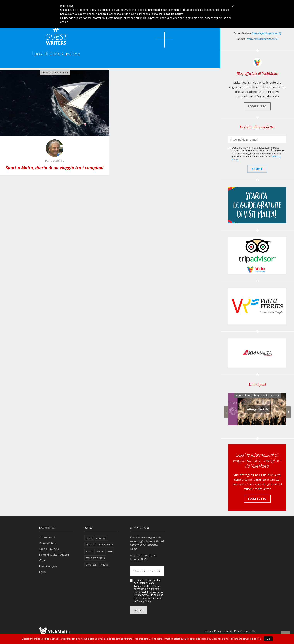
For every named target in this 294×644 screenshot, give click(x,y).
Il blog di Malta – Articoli (54, 555)
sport (89, 551)
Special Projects (49, 549)
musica (104, 565)
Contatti (250, 631)
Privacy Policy (144, 601)
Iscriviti (257, 169)
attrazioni (101, 538)
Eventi (43, 572)
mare (110, 551)
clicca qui (205, 639)
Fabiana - (257, 39)
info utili (90, 545)
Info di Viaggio (48, 566)
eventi (89, 538)
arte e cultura (106, 545)
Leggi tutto (257, 106)
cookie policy (174, 14)
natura (99, 551)
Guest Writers (47, 543)
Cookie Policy (233, 631)
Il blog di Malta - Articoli (55, 73)
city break (91, 565)
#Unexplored (244, 395)
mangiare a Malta (95, 558)
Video (42, 560)
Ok (268, 639)
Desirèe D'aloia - (257, 33)
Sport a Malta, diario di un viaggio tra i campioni (55, 168)
